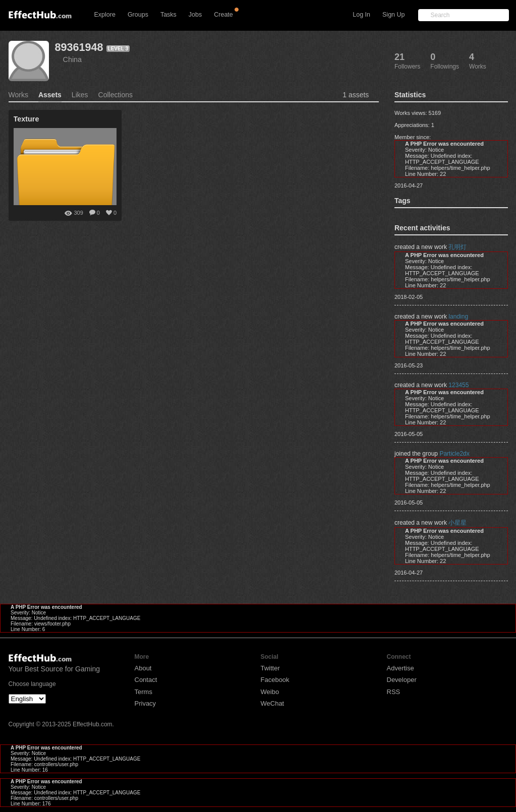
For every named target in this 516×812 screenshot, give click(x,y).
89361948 (79, 47)
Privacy (146, 703)
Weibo (270, 692)
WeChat (273, 703)
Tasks (168, 15)
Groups (138, 15)
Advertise (400, 668)
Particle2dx (454, 454)
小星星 (457, 523)
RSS (394, 692)
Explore (105, 15)
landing (458, 317)
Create (223, 15)
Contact (146, 680)
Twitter (270, 668)
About (143, 668)
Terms (144, 692)
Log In (361, 15)
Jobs (195, 15)
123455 (458, 385)
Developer (402, 680)
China (73, 59)
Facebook (275, 680)
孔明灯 (457, 247)
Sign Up (393, 15)
